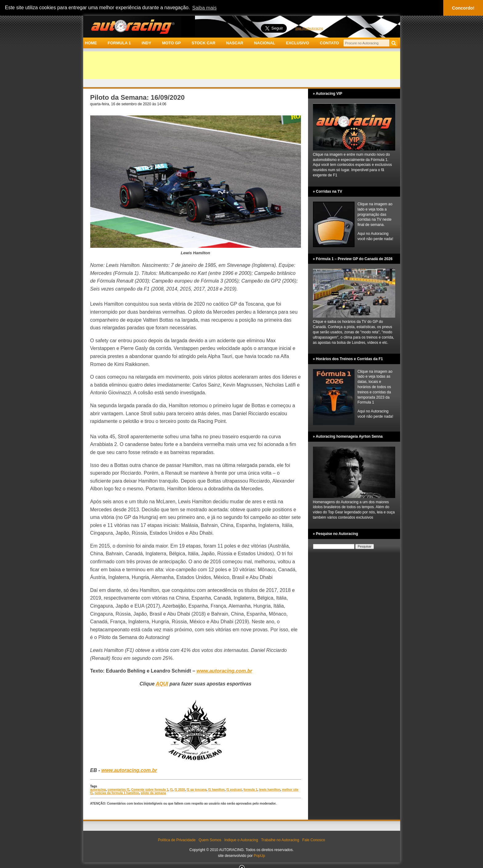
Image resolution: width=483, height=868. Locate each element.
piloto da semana (153, 793)
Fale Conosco (314, 840)
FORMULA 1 (119, 43)
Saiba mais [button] (204, 8)
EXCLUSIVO (297, 43)
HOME (91, 43)
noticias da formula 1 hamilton (117, 793)
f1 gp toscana (197, 790)
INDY (146, 43)
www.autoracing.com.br (129, 770)
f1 (171, 790)
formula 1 (251, 790)
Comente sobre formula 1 (150, 790)
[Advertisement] (242, 65)
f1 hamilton (216, 790)
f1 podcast (234, 790)
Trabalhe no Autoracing (280, 840)
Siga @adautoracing (309, 28)
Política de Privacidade (177, 840)
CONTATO (329, 43)
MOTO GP (171, 43)
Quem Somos (210, 840)
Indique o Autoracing (241, 840)
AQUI (162, 684)
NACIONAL (265, 43)
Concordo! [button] (463, 8)
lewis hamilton (270, 790)
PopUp (260, 856)
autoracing (98, 790)
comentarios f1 (118, 790)
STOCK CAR (203, 43)
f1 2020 (180, 790)
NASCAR (235, 43)
